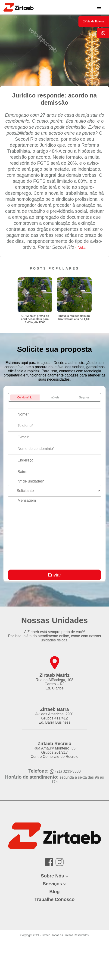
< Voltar (81, 248)
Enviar (54, 575)
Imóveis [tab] (54, 397)
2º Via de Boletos (94, 21)
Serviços (52, 884)
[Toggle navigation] (99, 7)
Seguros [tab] (84, 397)
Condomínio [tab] (25, 397)
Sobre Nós (52, 876)
